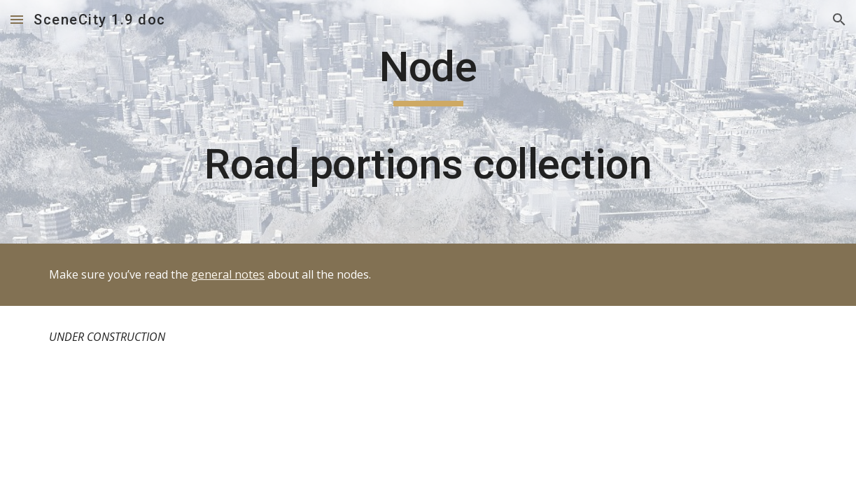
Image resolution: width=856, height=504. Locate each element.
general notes (228, 274)
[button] (17, 19)
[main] (428, 122)
